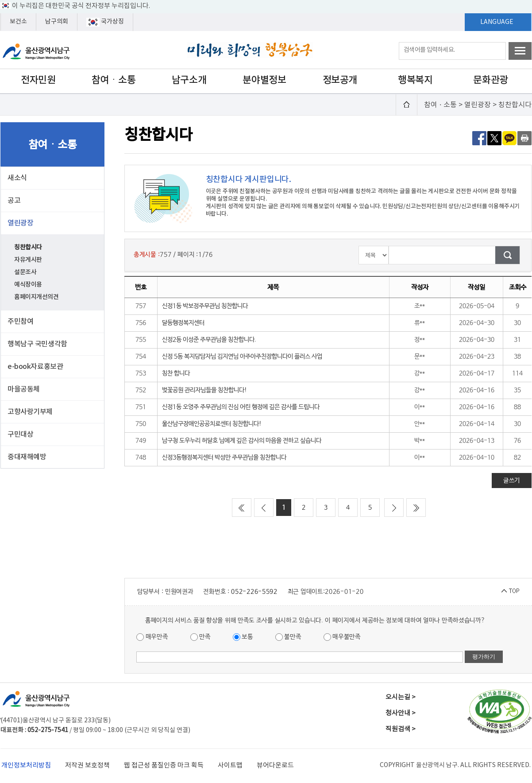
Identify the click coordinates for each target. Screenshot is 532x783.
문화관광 (490, 80)
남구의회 (57, 22)
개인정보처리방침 (26, 766)
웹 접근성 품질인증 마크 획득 (164, 766)
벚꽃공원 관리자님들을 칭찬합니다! (204, 390)
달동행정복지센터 (183, 323)
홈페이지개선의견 (37, 297)
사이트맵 (230, 766)
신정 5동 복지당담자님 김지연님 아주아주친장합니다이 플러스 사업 (242, 357)
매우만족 (152, 637)
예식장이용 (28, 285)
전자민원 (38, 80)
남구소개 (189, 80)
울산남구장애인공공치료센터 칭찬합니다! (212, 424)
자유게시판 (28, 260)
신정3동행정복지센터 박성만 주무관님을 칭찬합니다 (224, 457)
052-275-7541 (48, 730)
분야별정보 (264, 80)
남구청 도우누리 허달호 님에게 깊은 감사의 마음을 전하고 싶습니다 (242, 441)
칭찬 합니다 (176, 373)
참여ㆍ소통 (114, 80)
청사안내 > (401, 713)
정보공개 (340, 80)
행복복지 (415, 80)
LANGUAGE (497, 22)
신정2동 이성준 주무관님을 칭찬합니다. (209, 340)
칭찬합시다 (28, 247)
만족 (200, 637)
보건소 (18, 22)
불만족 (288, 637)
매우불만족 (342, 637)
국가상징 (105, 22)
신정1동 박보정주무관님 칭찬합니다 (205, 306)
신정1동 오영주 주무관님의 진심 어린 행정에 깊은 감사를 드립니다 (241, 407)
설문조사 (25, 272)
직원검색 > (401, 729)
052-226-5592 (254, 592)
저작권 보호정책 (87, 766)
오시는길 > (401, 697)
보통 (243, 637)
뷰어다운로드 (275, 766)
